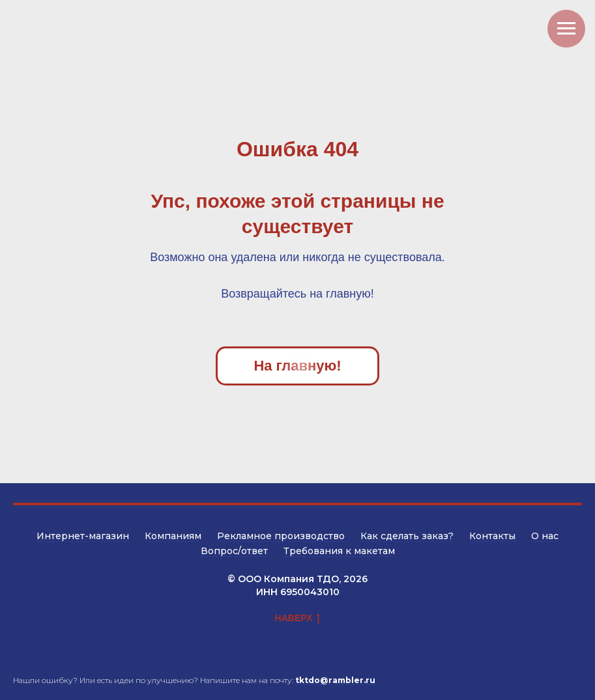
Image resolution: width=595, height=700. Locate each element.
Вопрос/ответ (234, 551)
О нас (545, 536)
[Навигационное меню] (566, 29)
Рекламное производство (281, 536)
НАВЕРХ (298, 619)
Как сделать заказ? (407, 536)
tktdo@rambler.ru (335, 680)
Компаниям (173, 536)
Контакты (492, 536)
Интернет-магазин (83, 536)
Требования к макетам (339, 551)
